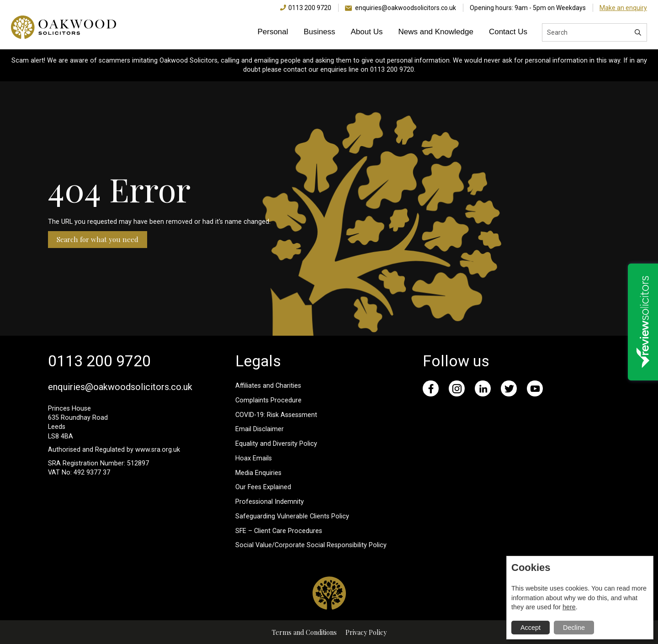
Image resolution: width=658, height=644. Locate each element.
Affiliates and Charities (268, 386)
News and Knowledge (435, 32)
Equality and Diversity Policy (276, 444)
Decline (574, 628)
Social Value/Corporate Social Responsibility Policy (311, 545)
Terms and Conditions (304, 632)
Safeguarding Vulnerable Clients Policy (292, 516)
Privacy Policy (366, 632)
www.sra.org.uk (158, 450)
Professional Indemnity (270, 502)
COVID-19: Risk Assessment (276, 415)
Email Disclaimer (260, 429)
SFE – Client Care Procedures (279, 531)
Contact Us (508, 32)
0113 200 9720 (310, 8)
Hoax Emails (254, 458)
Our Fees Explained (263, 487)
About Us (367, 32)
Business (320, 32)
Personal (273, 32)
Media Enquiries (258, 473)
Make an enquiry (623, 8)
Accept (531, 628)
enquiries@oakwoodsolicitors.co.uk (406, 8)
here (569, 607)
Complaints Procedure (268, 400)
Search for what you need (98, 239)
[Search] (638, 32)
